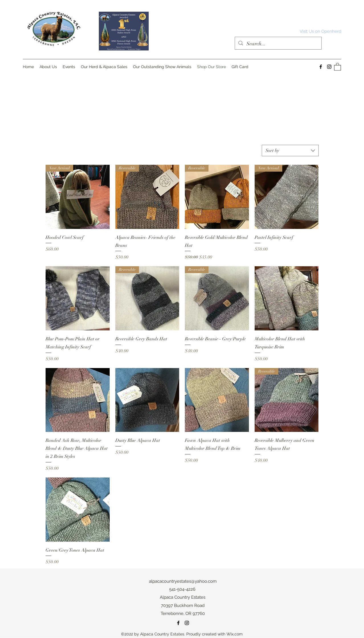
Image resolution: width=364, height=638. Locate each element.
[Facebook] (321, 67)
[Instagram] (329, 67)
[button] (338, 67)
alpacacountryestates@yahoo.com (183, 581)
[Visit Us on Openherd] (320, 32)
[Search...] (278, 44)
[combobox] (290, 151)
